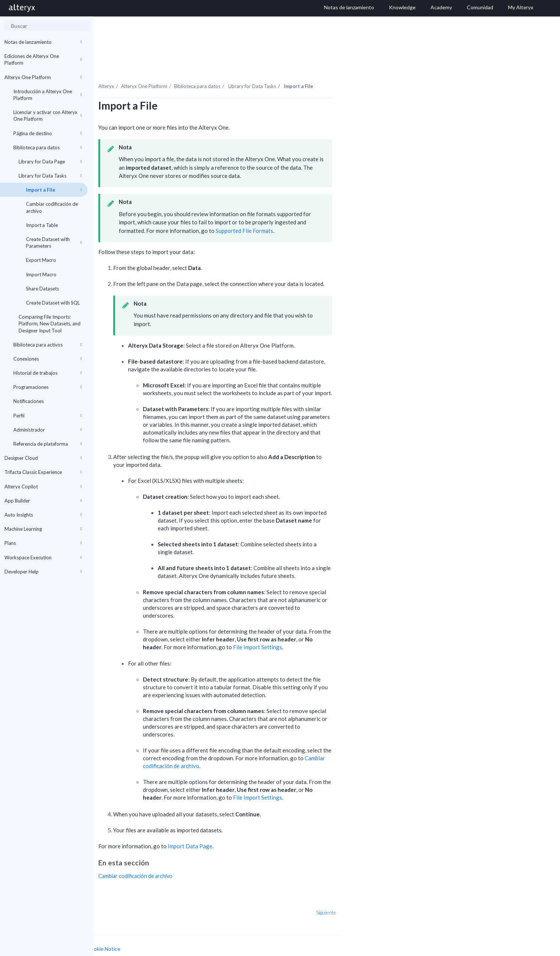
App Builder (43, 501)
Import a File (54, 190)
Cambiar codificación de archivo (52, 207)
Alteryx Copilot (43, 487)
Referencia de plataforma (48, 444)
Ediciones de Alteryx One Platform (43, 59)
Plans (43, 543)
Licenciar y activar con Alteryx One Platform (48, 116)
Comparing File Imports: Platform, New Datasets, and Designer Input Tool (50, 323)
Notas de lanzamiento (43, 42)
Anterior (118, 896)
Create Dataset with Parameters (54, 243)
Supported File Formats (317, 215)
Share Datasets (42, 289)
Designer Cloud (43, 458)
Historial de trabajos (48, 373)
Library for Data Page (50, 162)
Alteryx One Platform (43, 77)
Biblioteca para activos (48, 345)
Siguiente (399, 896)
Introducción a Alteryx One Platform (48, 95)
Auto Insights (43, 515)
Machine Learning (43, 529)
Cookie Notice (177, 933)
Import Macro (41, 274)
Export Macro (41, 260)
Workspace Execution (43, 557)
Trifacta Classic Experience (43, 472)
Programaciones (48, 387)
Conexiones (48, 359)
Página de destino (48, 133)
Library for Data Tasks (50, 176)
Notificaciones (29, 401)
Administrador (48, 430)
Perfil (48, 416)
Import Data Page (263, 830)
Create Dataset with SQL (53, 303)
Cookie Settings (122, 940)
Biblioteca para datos (48, 147)
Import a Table (42, 225)
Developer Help (43, 572)
